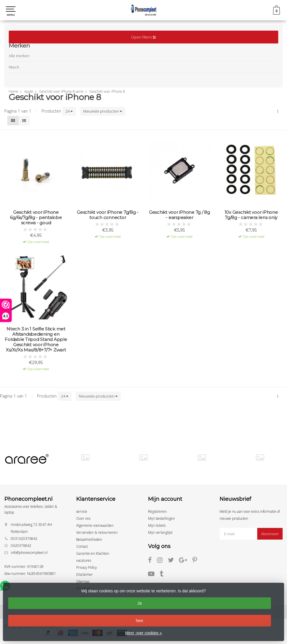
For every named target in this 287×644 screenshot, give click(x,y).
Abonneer (270, 534)
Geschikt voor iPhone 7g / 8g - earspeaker (179, 215)
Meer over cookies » (143, 633)
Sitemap (83, 581)
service (82, 511)
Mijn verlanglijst (160, 532)
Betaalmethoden (89, 539)
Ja (139, 603)
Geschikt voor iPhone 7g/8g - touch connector (108, 215)
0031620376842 (24, 539)
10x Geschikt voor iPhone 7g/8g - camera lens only (251, 215)
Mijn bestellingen (161, 518)
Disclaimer (85, 574)
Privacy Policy (87, 567)
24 (69, 111)
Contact (82, 546)
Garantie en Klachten (93, 553)
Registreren (157, 511)
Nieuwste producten (103, 111)
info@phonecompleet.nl (29, 553)
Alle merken (19, 56)
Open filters (143, 37)
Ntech (14, 67)
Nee (140, 621)
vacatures (84, 560)
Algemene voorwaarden (95, 525)
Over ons (83, 518)
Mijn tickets (157, 525)
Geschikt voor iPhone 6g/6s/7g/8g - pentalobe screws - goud (36, 218)
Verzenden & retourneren (97, 532)
